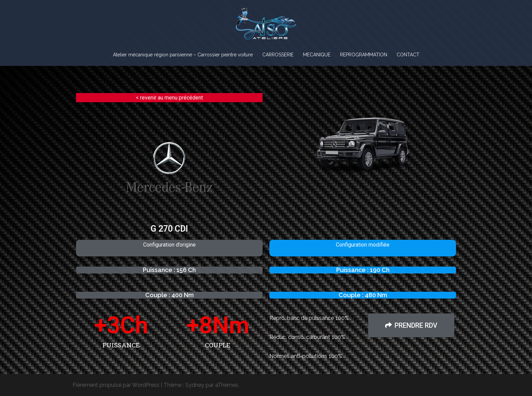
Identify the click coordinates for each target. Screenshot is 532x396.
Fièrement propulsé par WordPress (116, 385)
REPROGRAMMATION (364, 55)
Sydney (195, 385)
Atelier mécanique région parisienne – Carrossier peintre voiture (183, 55)
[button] (411, 325)
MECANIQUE (317, 55)
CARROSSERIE (278, 55)
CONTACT (408, 55)
